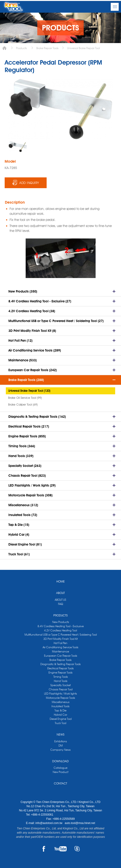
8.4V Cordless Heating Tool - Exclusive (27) (40, 301)
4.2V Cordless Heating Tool (60, 630)
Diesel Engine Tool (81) (25, 544)
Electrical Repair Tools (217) (29, 426)
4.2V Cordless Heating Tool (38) (32, 311)
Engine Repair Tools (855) (27, 436)
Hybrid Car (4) (19, 535)
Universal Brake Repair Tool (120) (29, 391)
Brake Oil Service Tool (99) (25, 398)
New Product (60, 772)
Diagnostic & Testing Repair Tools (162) (37, 417)
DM (61, 745)
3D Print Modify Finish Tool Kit (60, 639)
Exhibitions (61, 741)
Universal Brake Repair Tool (83, 48)
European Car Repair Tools (61, 656)
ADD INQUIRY (29, 183)
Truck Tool (60, 723)
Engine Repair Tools (60, 672)
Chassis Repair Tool (61, 689)
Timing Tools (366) (22, 446)
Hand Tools (61, 681)
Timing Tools (61, 677)
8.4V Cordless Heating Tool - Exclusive (61, 626)
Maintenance (60, 651)
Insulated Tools (60, 706)
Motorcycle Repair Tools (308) (30, 495)
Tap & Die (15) (19, 525)
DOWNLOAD (60, 761)
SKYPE (77, 849)
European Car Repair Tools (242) (33, 370)
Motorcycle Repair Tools (60, 698)
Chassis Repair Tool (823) (27, 476)
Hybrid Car (60, 715)
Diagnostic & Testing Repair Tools (60, 664)
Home (4, 48)
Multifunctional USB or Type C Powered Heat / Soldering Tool (61, 635)
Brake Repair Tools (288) (26, 380)
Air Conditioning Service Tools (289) (35, 350)
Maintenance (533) (22, 360)
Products (21, 48)
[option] (18, 147)
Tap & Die (60, 710)
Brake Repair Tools (47, 48)
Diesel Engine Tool (61, 719)
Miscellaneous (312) (23, 505)
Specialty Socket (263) (25, 466)
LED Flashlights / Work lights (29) (32, 485)
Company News (60, 750)
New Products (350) (23, 291)
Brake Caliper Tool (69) (23, 404)
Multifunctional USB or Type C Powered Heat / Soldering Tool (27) (56, 321)
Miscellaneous (61, 702)
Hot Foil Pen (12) (20, 341)
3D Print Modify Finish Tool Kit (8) (32, 331)
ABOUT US (60, 600)
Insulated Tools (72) (23, 515)
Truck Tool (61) (19, 554)
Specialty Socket (60, 685)
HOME (61, 581)
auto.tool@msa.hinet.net (80, 823)
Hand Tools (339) (21, 456)
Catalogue (60, 768)
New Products (61, 622)
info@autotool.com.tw (49, 823)
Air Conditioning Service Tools (60, 647)
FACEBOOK (44, 849)
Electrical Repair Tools (60, 668)
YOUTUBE (60, 849)
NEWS (60, 734)
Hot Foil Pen (60, 643)
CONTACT (60, 783)
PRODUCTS (60, 615)
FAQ (60, 604)
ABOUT (60, 593)
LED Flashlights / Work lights (60, 694)
